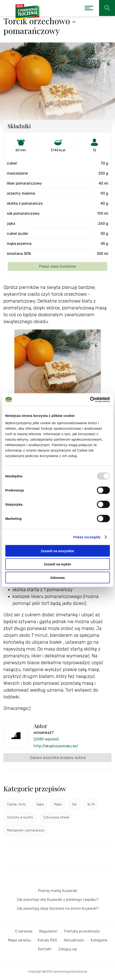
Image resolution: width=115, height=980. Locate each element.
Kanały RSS (47, 940)
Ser (74, 804)
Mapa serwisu (19, 940)
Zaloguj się (68, 949)
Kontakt (45, 949)
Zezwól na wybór (57, 564)
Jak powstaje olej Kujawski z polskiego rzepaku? (57, 900)
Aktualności (74, 940)
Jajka (40, 804)
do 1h (91, 804)
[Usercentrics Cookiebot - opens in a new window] (90, 400)
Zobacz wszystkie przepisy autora (58, 758)
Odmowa (57, 577)
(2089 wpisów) (46, 739)
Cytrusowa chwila (56, 817)
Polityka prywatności (82, 931)
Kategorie (99, 940)
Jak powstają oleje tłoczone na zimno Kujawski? (58, 908)
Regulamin (48, 931)
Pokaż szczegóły (87, 537)
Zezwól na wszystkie (58, 551)
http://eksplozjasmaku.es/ (56, 746)
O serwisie (24, 931)
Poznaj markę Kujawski (58, 891)
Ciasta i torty (16, 804)
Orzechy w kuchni (20, 817)
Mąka (58, 804)
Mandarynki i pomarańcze (26, 830)
